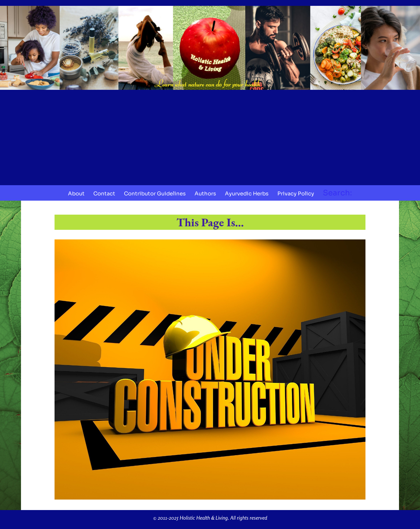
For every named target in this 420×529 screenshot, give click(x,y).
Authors (205, 194)
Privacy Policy (296, 194)
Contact (104, 194)
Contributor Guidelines (155, 194)
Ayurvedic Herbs (247, 194)
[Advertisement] (210, 136)
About (76, 194)
